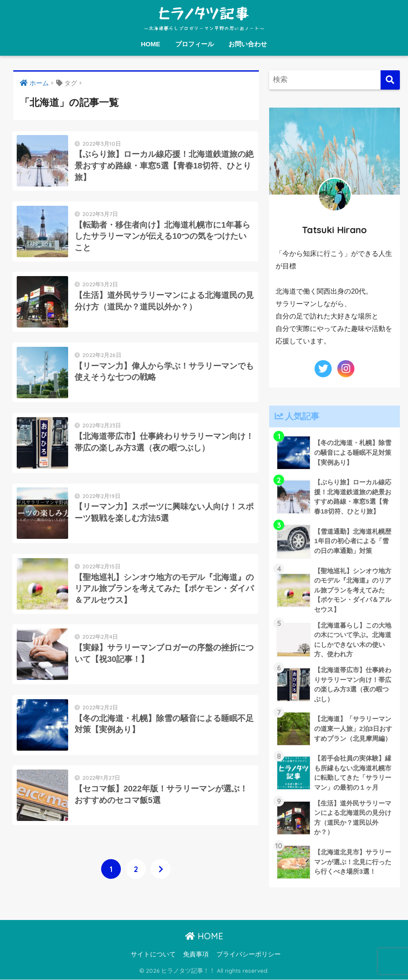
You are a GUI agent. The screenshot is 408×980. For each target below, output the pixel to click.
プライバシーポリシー (249, 955)
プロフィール (195, 44)
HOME (151, 44)
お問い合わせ (248, 44)
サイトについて (153, 955)
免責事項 (196, 955)
